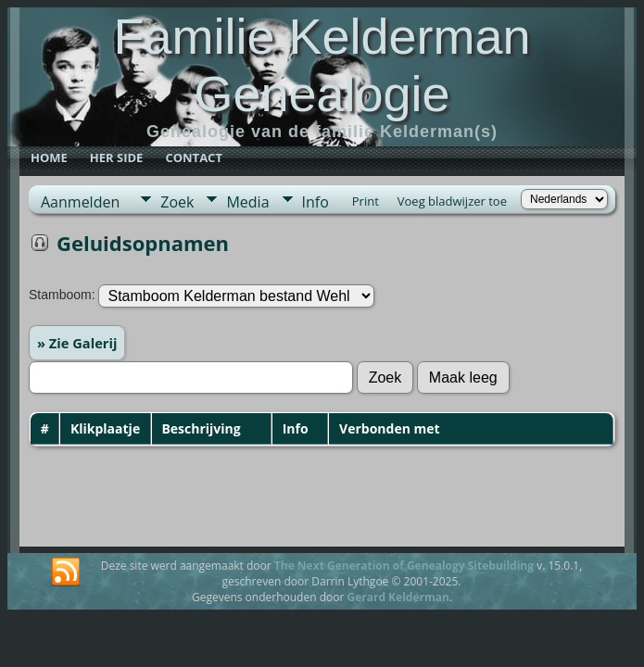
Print (366, 201)
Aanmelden (80, 202)
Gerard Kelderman (398, 597)
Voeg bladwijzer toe (452, 201)
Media (247, 202)
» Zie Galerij (77, 343)
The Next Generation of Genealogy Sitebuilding (404, 566)
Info (316, 202)
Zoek (177, 202)
